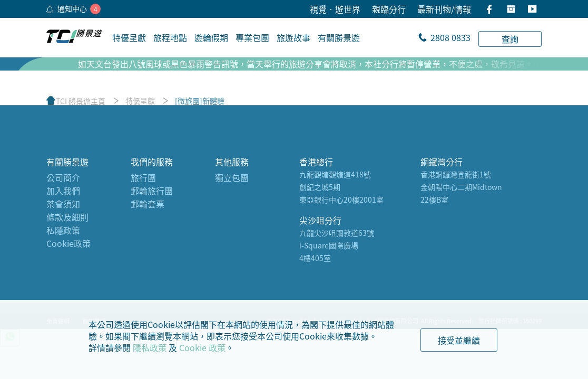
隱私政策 (150, 347)
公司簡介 (63, 177)
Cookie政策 (68, 243)
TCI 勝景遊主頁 (81, 101)
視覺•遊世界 (335, 9)
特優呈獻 (140, 101)
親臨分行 (389, 9)
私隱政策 (63, 230)
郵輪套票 (148, 204)
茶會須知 (63, 204)
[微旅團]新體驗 (200, 101)
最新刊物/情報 (444, 9)
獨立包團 (232, 177)
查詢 (510, 39)
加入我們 (63, 191)
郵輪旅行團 (152, 191)
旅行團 (143, 177)
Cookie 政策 (202, 347)
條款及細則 (67, 217)
